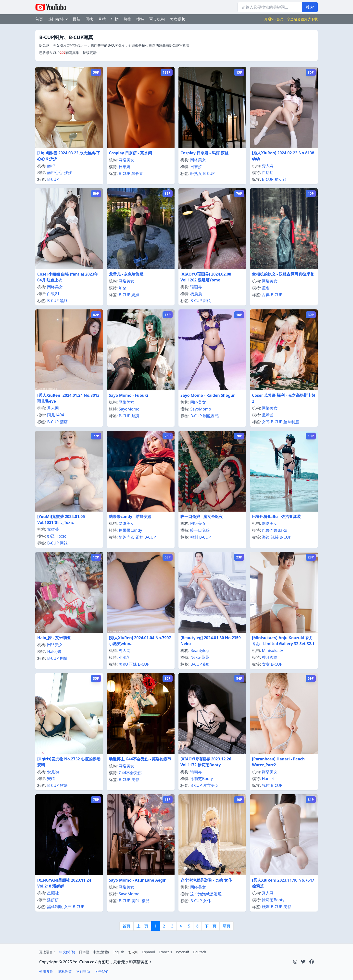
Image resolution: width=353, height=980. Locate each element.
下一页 (211, 926)
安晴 (51, 779)
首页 (39, 19)
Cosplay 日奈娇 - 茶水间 (130, 153)
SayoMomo (129, 409)
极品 (146, 901)
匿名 (266, 288)
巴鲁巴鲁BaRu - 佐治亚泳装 (276, 516)
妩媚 (135, 295)
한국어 (133, 952)
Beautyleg (199, 650)
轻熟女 (196, 173)
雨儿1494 (56, 415)
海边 (266, 537)
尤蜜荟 (53, 529)
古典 (266, 295)
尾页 (227, 926)
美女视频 (177, 19)
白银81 (53, 294)
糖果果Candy (130, 530)
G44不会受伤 (130, 773)
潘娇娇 (53, 900)
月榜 (102, 19)
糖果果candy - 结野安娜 (130, 516)
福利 (194, 537)
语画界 (196, 287)
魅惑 (135, 416)
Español (149, 952)
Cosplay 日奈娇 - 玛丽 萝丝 (204, 153)
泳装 (275, 537)
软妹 (64, 785)
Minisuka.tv (272, 650)
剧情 (64, 658)
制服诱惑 (211, 416)
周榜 (89, 19)
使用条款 (46, 972)
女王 (68, 907)
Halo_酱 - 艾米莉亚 (54, 638)
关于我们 (102, 972)
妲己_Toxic (57, 536)
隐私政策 (65, 972)
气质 (266, 785)
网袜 (64, 543)
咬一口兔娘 (200, 530)
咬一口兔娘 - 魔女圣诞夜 (202, 516)
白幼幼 (268, 172)
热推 (127, 19)
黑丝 (64, 301)
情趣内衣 (126, 537)
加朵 (123, 288)
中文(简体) (67, 952)
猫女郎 (280, 179)
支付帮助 (83, 972)
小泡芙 (125, 657)
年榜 (115, 19)
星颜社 (53, 893)
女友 (266, 664)
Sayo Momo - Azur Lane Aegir (137, 880)
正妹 (139, 537)
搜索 (310, 7)
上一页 (142, 926)
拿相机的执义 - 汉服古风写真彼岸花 (283, 274)
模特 (140, 19)
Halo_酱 (54, 651)
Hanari (268, 779)
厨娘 (207, 301)
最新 (76, 19)
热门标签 (58, 19)
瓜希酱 (268, 415)
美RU (123, 664)
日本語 (84, 952)
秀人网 (268, 166)
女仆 (207, 901)
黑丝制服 (55, 907)
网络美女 (126, 160)
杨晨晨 (196, 294)
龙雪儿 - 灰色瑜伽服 (126, 274)
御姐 (207, 664)
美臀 (135, 780)
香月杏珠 (270, 657)
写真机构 (157, 19)
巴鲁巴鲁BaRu (274, 530)
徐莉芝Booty (202, 779)
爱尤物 (53, 772)
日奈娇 (125, 167)
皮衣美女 (211, 785)
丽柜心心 (55, 172)
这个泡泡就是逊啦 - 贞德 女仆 (206, 880)
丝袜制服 (291, 422)
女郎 (266, 422)
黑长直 (137, 173)
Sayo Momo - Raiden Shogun (208, 395)
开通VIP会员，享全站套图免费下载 (291, 19)
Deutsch (200, 952)
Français (165, 952)
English (118, 952)
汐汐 (68, 172)
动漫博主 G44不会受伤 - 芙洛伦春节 (140, 759)
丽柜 (51, 166)
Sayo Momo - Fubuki (128, 395)
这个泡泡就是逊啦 (206, 894)
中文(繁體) (101, 952)
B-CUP (53, 179)
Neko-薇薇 (200, 657)
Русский (182, 952)
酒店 (64, 422)
